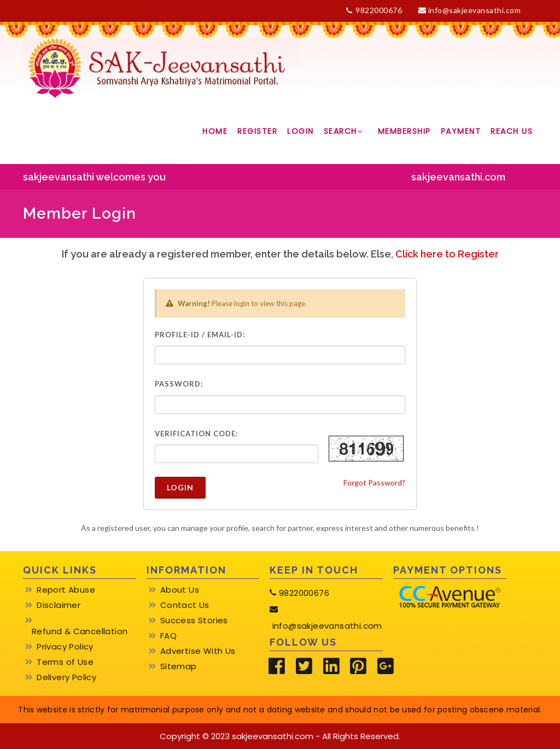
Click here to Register (447, 254)
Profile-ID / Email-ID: (200, 335)
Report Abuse (66, 590)
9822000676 (374, 11)
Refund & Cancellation (80, 631)
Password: (179, 384)
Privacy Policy (65, 647)
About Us (180, 590)
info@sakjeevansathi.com (469, 10)
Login (180, 487)
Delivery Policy (66, 677)
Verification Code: (196, 434)
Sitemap (179, 666)
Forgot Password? (374, 482)
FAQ (168, 636)
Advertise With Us (198, 651)
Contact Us (185, 605)
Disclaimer (59, 605)
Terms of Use (65, 662)
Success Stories (194, 621)
